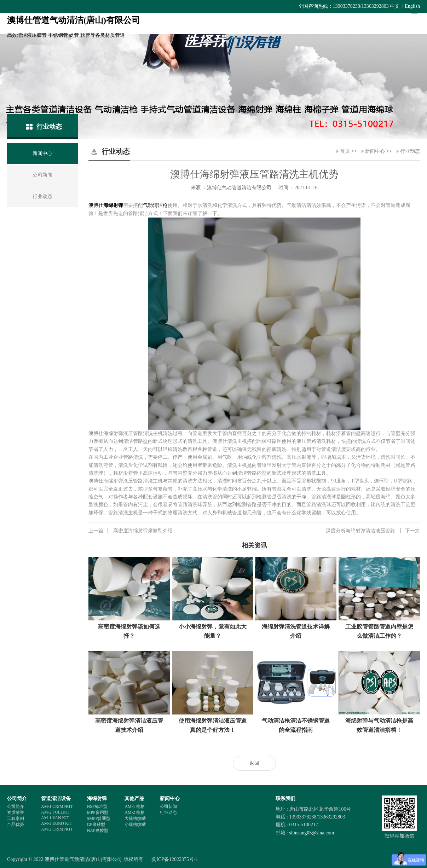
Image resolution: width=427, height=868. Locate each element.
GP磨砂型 (96, 824)
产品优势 (16, 824)
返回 (254, 763)
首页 (345, 151)
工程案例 (16, 818)
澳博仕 (96, 205)
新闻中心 (375, 151)
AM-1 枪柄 (134, 806)
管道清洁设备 (56, 798)
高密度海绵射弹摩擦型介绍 (131, 531)
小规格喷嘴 (135, 824)
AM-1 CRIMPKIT (57, 806)
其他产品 (134, 798)
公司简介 (17, 798)
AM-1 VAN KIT (55, 818)
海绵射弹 (113, 205)
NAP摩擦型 (98, 831)
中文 (395, 6)
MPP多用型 (98, 812)
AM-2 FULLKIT (56, 812)
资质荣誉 (16, 812)
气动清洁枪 (155, 205)
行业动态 (410, 151)
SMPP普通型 (99, 818)
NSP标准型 (97, 806)
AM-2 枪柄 (134, 812)
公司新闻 (168, 806)
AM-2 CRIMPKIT (57, 829)
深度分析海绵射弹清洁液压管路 (373, 531)
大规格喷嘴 (135, 818)
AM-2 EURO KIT (57, 823)
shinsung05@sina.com (311, 833)
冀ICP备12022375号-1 (175, 859)
